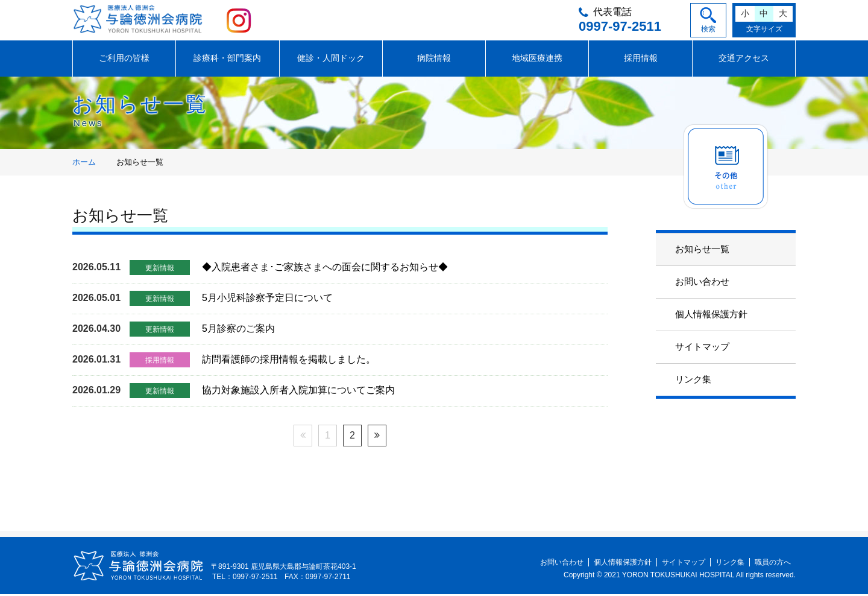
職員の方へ (773, 564)
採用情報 (641, 60)
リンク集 (693, 381)
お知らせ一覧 (702, 251)
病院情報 (434, 60)
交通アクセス (744, 60)
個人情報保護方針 (711, 316)
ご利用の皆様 (124, 60)
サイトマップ (702, 348)
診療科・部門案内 (227, 60)
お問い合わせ (702, 283)
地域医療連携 (537, 60)
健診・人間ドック (331, 60)
